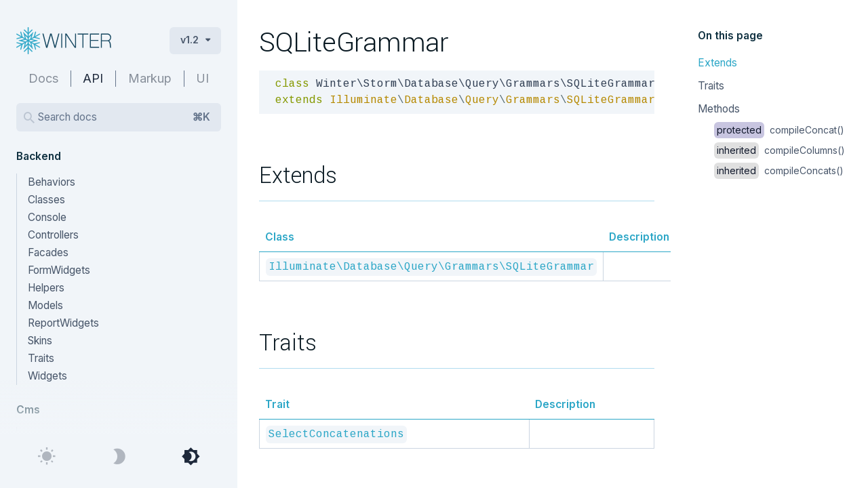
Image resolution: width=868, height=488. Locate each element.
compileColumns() (780, 150)
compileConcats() (779, 170)
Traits (711, 86)
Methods (719, 109)
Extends (717, 63)
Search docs (124, 117)
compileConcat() (779, 130)
